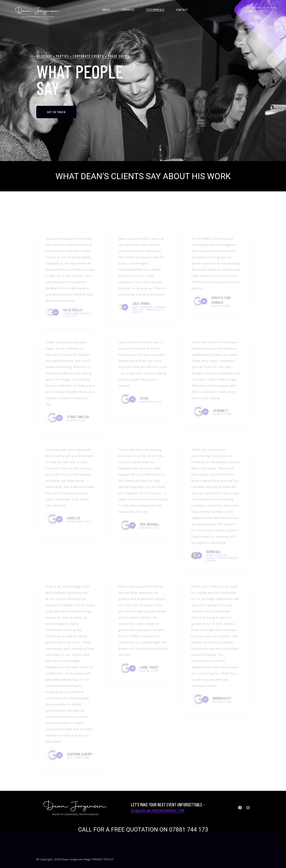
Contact (182, 10)
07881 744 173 (255, 11)
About (106, 10)
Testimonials (155, 10)
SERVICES (128, 10)
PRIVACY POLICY (103, 859)
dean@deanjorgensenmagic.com (158, 811)
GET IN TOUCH (56, 121)
